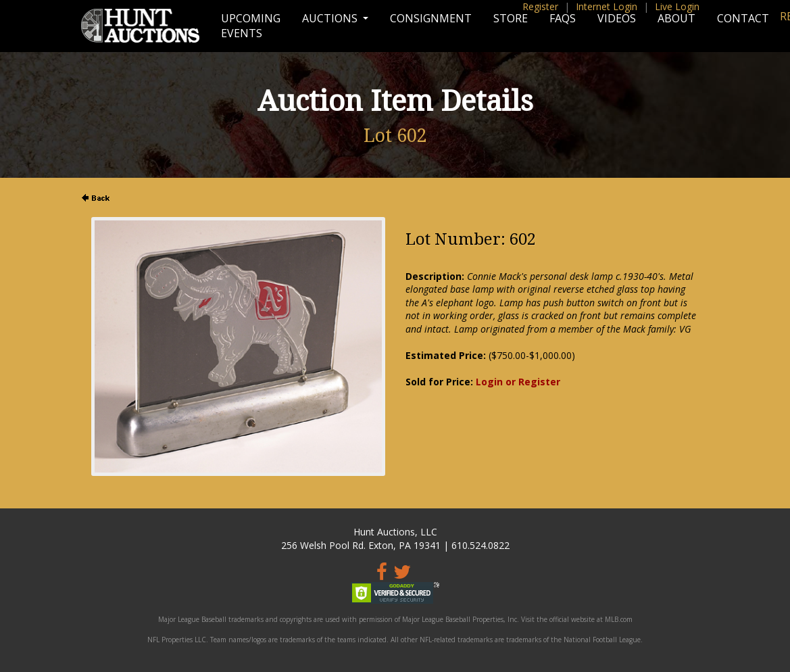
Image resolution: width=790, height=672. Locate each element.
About (676, 18)
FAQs (563, 18)
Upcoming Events (251, 26)
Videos (617, 18)
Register (540, 6)
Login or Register (518, 382)
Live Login (677, 6)
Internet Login (607, 6)
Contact (743, 18)
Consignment (431, 18)
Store (511, 18)
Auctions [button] (331, 18)
